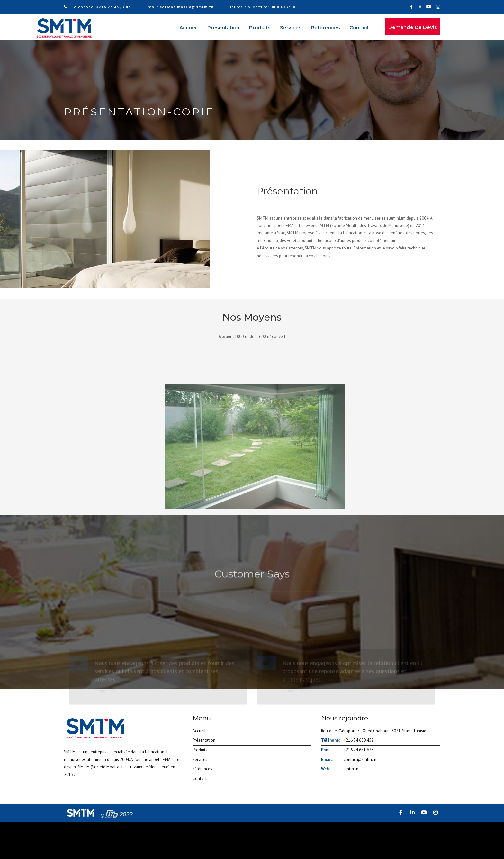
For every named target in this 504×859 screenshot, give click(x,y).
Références (325, 27)
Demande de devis (413, 27)
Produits (260, 27)
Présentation (223, 27)
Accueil (189, 27)
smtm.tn (351, 769)
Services (291, 27)
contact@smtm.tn (360, 760)
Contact (359, 27)
